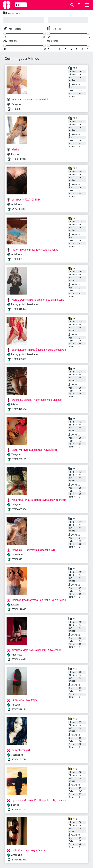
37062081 (17, 259)
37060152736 (19, 760)
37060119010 (19, 159)
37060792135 (19, 459)
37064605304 (19, 509)
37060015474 (19, 309)
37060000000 (19, 359)
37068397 (17, 559)
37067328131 (19, 709)
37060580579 (19, 860)
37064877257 (19, 810)
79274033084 (19, 209)
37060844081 (19, 659)
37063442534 (19, 409)
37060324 (17, 109)
